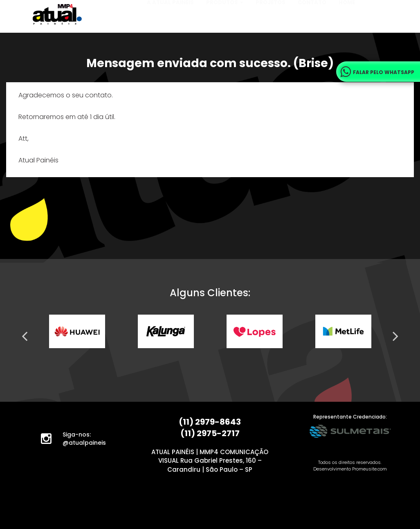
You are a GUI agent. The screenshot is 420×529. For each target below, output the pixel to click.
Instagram (51, 441)
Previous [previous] (25, 336)
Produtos (225, 22)
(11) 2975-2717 (210, 433)
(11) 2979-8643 (210, 422)
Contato (312, 22)
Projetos (271, 22)
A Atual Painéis (170, 22)
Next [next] (395, 336)
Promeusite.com (369, 469)
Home (347, 22)
